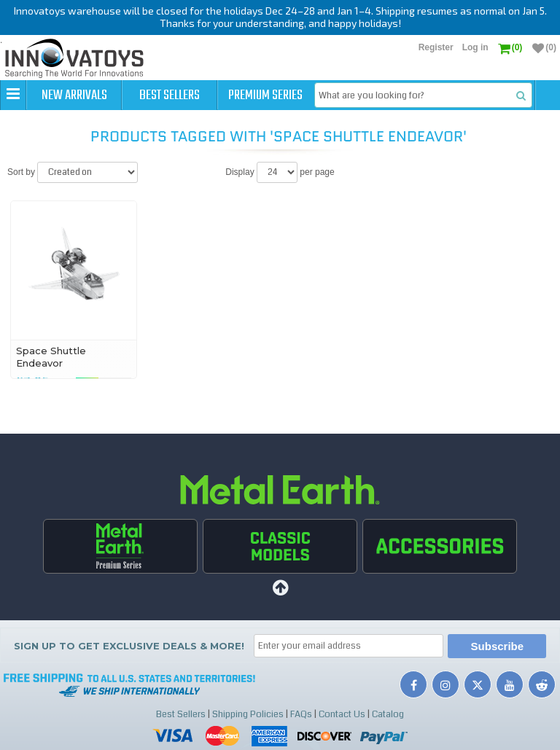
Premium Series (265, 95)
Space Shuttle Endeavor (51, 357)
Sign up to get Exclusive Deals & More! (129, 646)
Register (436, 47)
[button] (13, 95)
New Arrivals (74, 95)
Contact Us (342, 714)
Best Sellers (170, 95)
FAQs (301, 714)
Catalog (388, 714)
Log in (475, 47)
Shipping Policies (248, 714)
